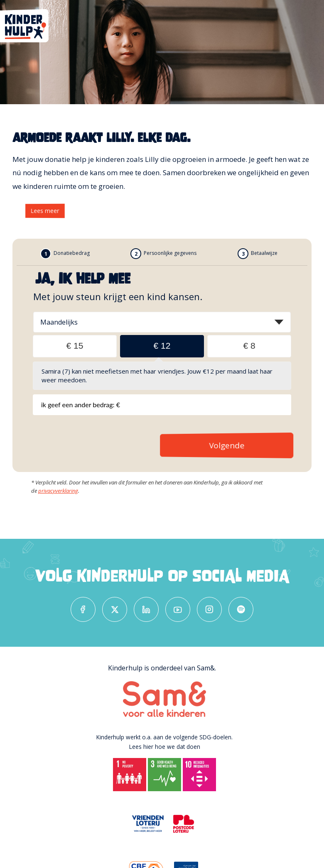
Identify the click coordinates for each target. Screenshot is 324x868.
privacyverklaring (58, 491)
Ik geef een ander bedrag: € (81, 405)
